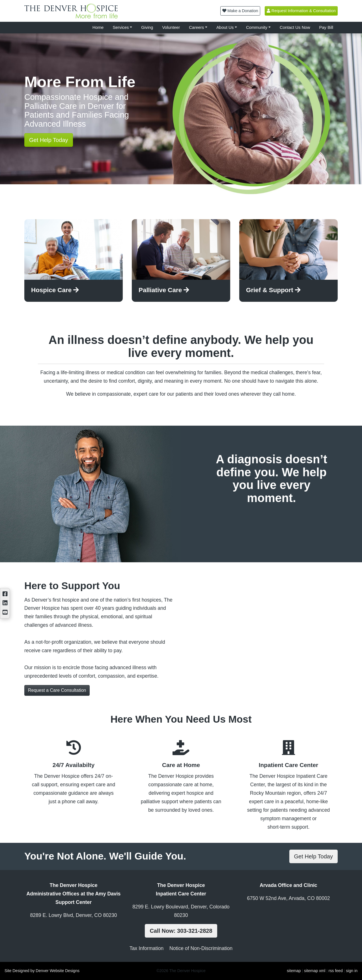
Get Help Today (49, 140)
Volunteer (171, 27)
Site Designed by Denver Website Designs (42, 971)
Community (257, 27)
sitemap (294, 971)
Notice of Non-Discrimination (201, 948)
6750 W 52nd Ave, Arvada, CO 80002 (288, 898)
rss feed (336, 971)
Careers (196, 27)
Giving (147, 27)
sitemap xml (315, 971)
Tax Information (146, 948)
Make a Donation (240, 11)
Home (98, 27)
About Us (225, 27)
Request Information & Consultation (301, 11)
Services (121, 27)
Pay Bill (326, 27)
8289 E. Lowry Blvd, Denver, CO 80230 (73, 915)
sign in (352, 971)
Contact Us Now (295, 27)
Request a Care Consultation (57, 690)
